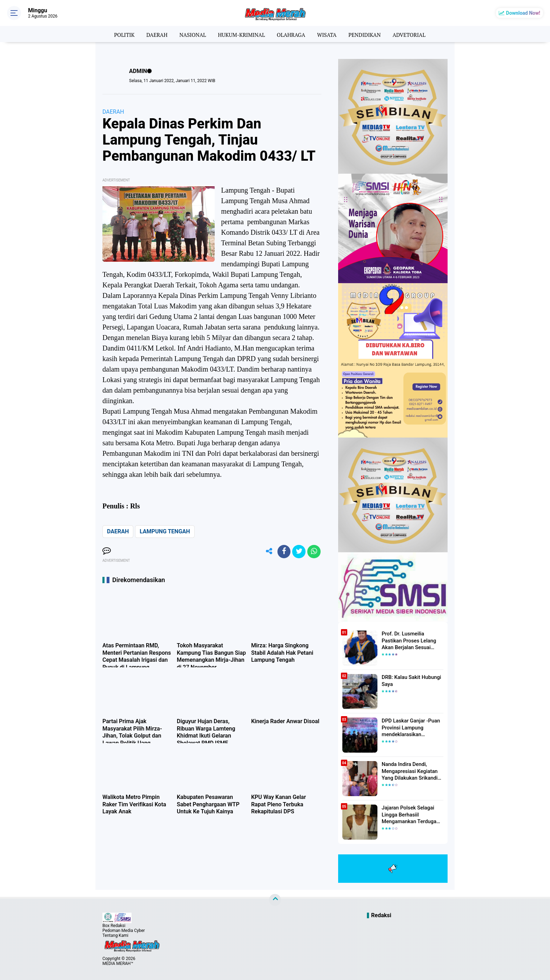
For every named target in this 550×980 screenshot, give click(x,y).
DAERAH (152, 34)
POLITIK (118, 34)
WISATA (329, 34)
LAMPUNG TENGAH (165, 531)
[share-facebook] (282, 552)
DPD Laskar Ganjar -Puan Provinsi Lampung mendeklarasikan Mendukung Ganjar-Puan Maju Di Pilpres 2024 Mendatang (409, 727)
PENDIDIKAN (368, 34)
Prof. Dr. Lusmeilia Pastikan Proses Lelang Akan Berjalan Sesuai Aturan (412, 640)
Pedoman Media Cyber (124, 931)
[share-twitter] (298, 552)
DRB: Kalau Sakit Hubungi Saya (410, 680)
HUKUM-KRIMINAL (240, 34)
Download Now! (523, 13)
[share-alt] (266, 552)
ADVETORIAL (414, 34)
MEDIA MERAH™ (118, 964)
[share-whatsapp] (314, 552)
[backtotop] (275, 900)
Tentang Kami (115, 935)
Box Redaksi (114, 926)
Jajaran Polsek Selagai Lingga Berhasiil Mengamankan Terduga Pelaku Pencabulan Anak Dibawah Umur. (409, 814)
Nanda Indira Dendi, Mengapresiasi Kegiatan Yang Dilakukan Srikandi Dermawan (408, 771)
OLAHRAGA (292, 34)
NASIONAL (189, 34)
